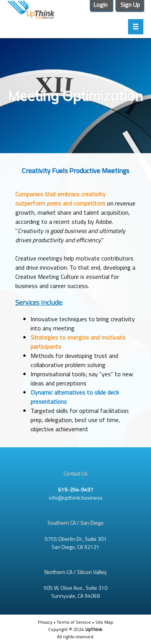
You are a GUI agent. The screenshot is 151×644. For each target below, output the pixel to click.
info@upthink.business (76, 498)
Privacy (45, 622)
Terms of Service (74, 622)
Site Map (104, 622)
